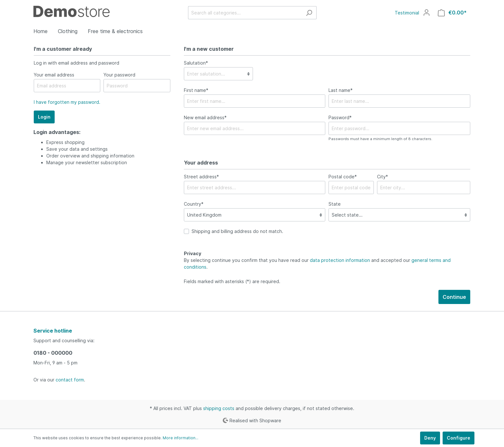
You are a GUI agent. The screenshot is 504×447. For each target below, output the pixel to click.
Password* (340, 117)
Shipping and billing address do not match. (237, 231)
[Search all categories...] (245, 13)
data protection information (340, 260)
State (335, 204)
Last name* (341, 90)
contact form (70, 380)
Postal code (343, 177)
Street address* (201, 177)
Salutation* (196, 63)
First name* (196, 90)
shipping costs (219, 408)
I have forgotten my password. (67, 102)
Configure (459, 438)
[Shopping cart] (452, 13)
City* (382, 177)
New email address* (205, 117)
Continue (454, 297)
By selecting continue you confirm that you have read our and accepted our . (317, 264)
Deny (430, 438)
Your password (119, 75)
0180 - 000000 (53, 353)
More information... (180, 438)
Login (44, 117)
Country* (194, 204)
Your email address (54, 75)
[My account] (427, 13)
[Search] (309, 13)
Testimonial (407, 13)
